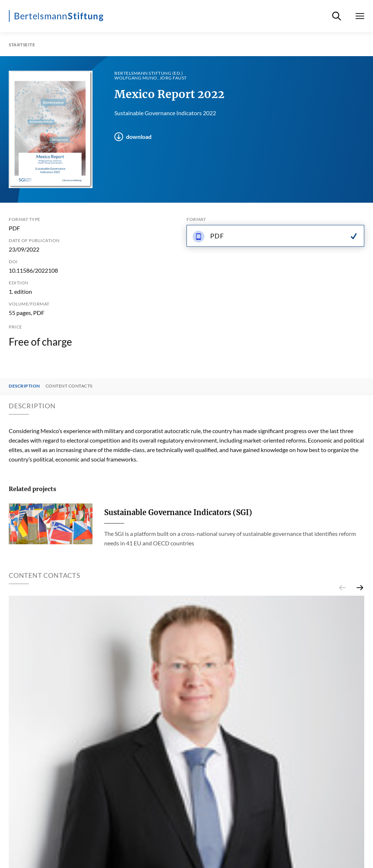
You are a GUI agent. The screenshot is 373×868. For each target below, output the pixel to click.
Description (24, 386)
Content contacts (69, 386)
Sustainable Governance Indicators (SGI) (178, 512)
